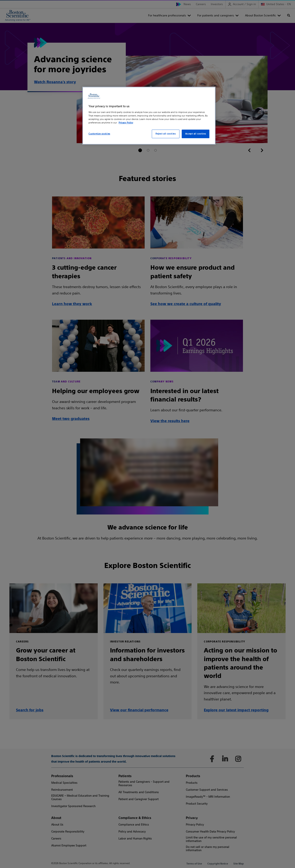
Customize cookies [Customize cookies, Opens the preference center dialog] (99, 134)
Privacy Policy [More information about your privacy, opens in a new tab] (126, 123)
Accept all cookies (196, 134)
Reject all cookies (166, 134)
